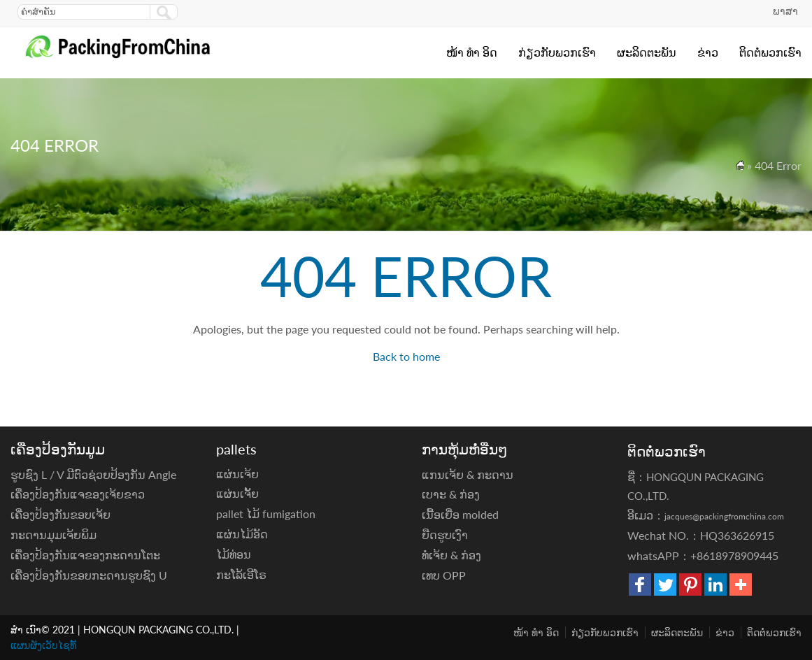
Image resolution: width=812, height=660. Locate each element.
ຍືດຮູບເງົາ (445, 535)
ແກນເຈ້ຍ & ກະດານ (468, 474)
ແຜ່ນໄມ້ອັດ (242, 534)
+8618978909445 (734, 555)
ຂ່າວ (708, 52)
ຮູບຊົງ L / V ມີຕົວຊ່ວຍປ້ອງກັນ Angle (93, 474)
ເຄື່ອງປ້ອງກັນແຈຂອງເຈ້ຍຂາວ (78, 494)
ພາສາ (785, 11)
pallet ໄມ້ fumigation (266, 514)
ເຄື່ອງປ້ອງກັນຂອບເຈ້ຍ (60, 514)
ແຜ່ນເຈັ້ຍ (237, 493)
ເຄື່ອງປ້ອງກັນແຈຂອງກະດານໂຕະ (85, 555)
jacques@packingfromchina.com (724, 516)
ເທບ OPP (444, 575)
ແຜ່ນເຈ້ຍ (237, 474)
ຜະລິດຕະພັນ (647, 52)
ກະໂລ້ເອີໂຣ (241, 574)
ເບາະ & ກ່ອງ (451, 494)
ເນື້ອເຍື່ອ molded (460, 514)
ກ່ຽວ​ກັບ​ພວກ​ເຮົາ (557, 52)
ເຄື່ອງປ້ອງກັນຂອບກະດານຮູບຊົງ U (89, 575)
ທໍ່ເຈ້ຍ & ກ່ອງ (451, 555)
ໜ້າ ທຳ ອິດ (472, 52)
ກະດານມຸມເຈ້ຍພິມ (54, 535)
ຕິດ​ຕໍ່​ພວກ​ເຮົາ (770, 52)
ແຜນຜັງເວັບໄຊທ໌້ (43, 645)
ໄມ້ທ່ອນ (234, 554)
